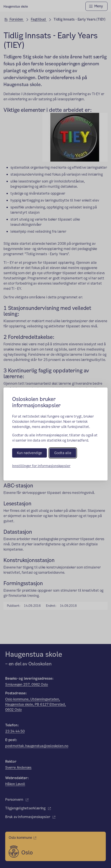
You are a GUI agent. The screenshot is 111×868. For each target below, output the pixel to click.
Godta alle (63, 453)
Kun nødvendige (29, 453)
